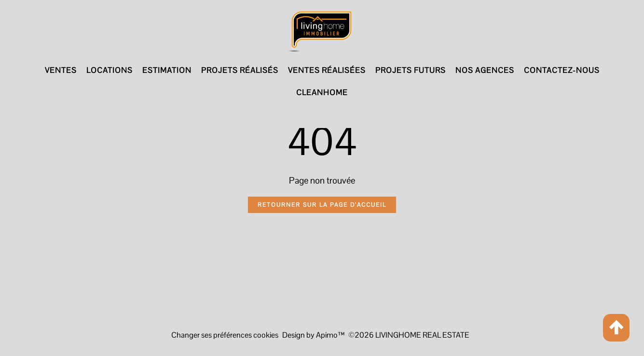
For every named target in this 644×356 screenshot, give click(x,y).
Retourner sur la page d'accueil (322, 205)
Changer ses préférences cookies (225, 335)
